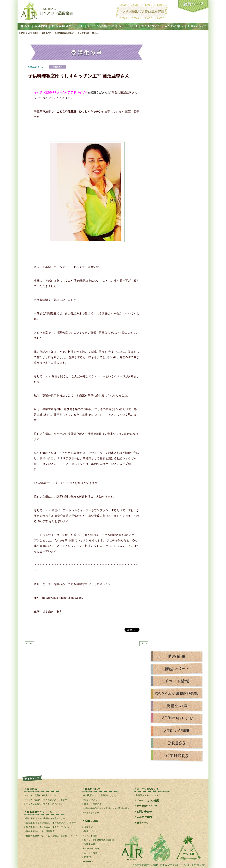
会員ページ (143, 823)
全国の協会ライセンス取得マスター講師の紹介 (107, 808)
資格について (91, 800)
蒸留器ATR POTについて (148, 795)
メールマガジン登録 (148, 801)
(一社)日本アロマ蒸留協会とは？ (100, 795)
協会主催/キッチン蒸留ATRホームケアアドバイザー (51, 823)
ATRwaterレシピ (92, 848)
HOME (22, 33)
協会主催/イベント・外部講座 (40, 831)
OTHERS (89, 861)
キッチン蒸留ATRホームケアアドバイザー (46, 800)
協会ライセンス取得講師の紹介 (99, 840)
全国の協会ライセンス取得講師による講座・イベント (52, 836)
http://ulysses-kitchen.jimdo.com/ (62, 598)
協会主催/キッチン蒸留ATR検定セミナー (46, 818)
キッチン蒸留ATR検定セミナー (41, 795)
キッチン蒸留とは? (147, 789)
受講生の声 (46, 33)
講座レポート (91, 831)
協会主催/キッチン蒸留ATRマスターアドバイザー (50, 827)
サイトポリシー (92, 813)
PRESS (88, 857)
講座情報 (88, 827)
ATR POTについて (147, 806)
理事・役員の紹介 (93, 804)
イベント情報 (91, 836)
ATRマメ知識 (90, 853)
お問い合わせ (144, 812)
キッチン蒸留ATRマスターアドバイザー (45, 804)
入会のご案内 (144, 817)
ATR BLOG (33, 33)
